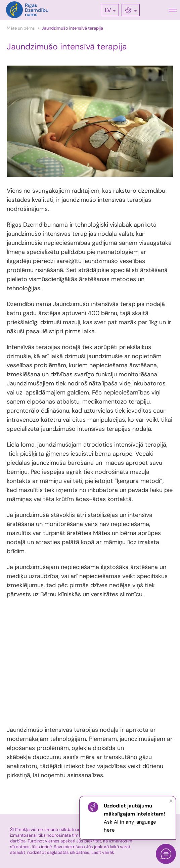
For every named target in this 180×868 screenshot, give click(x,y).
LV (108, 10)
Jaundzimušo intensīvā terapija (72, 28)
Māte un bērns (21, 28)
